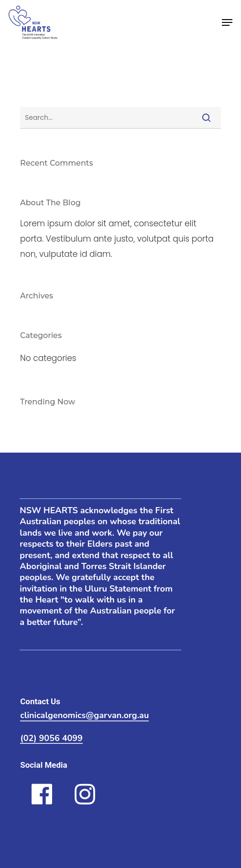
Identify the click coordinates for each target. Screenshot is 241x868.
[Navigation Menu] (227, 22)
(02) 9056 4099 (51, 738)
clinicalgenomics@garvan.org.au (84, 715)
